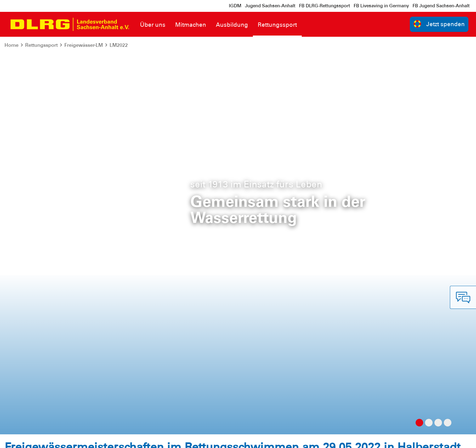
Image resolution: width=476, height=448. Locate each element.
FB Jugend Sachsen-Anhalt (441, 6)
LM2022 (119, 45)
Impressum (20, 439)
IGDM (235, 6)
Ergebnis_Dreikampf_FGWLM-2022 (58, 87)
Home (12, 45)
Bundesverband (451, 439)
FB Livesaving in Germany (381, 6)
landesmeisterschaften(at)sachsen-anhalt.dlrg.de (371, 197)
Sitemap (80, 439)
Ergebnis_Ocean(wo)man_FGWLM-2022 (65, 101)
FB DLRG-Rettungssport (325, 6)
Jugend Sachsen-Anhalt (270, 6)
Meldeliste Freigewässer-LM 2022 (56, 155)
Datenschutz (52, 439)
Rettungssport (41, 45)
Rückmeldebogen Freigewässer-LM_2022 (66, 169)
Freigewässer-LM (84, 45)
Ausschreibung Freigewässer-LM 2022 (62, 141)
